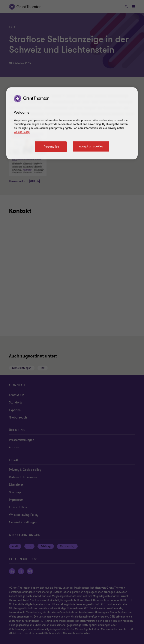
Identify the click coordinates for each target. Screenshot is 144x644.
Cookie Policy (22, 132)
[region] (72, 123)
